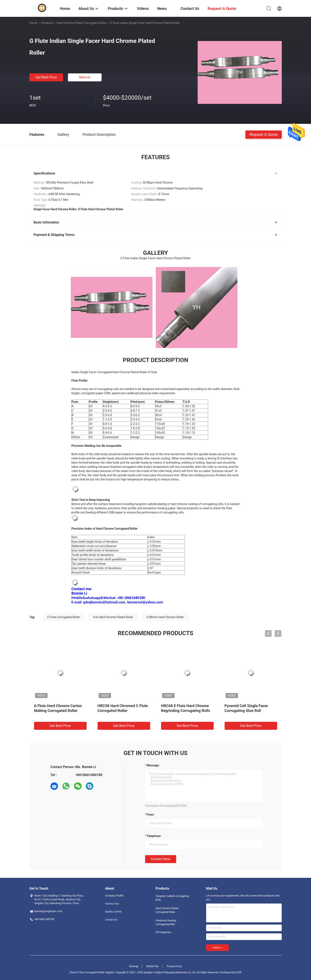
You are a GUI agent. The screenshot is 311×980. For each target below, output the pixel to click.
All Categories (163, 932)
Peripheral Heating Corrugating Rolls (166, 922)
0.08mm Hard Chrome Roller (165, 617)
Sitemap (134, 966)
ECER (238, 972)
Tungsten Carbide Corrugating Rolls (172, 898)
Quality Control (113, 912)
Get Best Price (46, 77)
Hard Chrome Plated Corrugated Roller (81, 23)
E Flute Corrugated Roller (64, 617)
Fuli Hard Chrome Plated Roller (113, 617)
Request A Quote (263, 134)
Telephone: (154, 836)
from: (151, 815)
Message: (153, 765)
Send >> (217, 948)
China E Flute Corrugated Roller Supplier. (93, 972)
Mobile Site (152, 966)
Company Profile (114, 896)
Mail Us (85, 77)
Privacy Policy (174, 966)
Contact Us (111, 920)
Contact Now (161, 859)
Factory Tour (112, 904)
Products (47, 23)
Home (33, 23)
